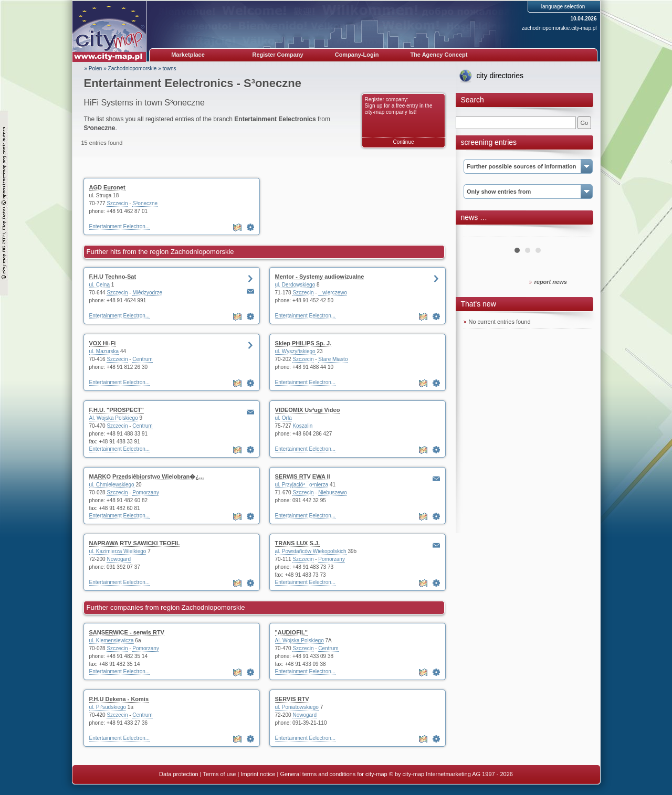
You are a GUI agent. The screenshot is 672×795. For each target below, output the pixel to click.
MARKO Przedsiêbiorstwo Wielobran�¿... (147, 476)
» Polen (93, 68)
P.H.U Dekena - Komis (119, 699)
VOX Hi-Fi (103, 343)
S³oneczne (145, 203)
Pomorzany (146, 492)
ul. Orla (283, 418)
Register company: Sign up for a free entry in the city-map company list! (399, 106)
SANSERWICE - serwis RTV (127, 632)
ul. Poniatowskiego (297, 707)
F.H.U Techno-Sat (113, 277)
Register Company (278, 55)
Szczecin (117, 203)
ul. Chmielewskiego (112, 485)
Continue (403, 142)
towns (170, 68)
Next (579, 233)
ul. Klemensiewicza (112, 640)
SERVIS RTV (292, 699)
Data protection (179, 774)
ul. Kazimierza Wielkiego (118, 551)
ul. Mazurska (104, 351)
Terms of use (219, 774)
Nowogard (119, 559)
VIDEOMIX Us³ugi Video (308, 410)
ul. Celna (99, 285)
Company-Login (357, 55)
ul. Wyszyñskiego (295, 351)
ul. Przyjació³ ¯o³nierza (302, 485)
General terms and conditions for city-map (333, 774)
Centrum (142, 359)
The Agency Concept (439, 55)
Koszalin (302, 426)
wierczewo (333, 293)
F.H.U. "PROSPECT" (117, 410)
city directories (500, 76)
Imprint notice (258, 774)
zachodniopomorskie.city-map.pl (559, 28)
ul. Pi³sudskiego (108, 707)
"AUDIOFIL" (291, 632)
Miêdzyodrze (147, 293)
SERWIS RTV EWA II (303, 476)
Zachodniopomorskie (133, 68)
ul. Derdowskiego (295, 285)
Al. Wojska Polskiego (114, 418)
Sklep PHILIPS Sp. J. (303, 343)
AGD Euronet (107, 187)
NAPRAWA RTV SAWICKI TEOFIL (135, 543)
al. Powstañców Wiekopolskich (311, 551)
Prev (477, 233)
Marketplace (188, 55)
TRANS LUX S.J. (298, 543)
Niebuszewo (332, 492)
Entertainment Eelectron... (120, 226)
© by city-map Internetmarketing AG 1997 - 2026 (451, 774)
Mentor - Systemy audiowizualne (320, 277)
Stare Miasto (333, 359)
